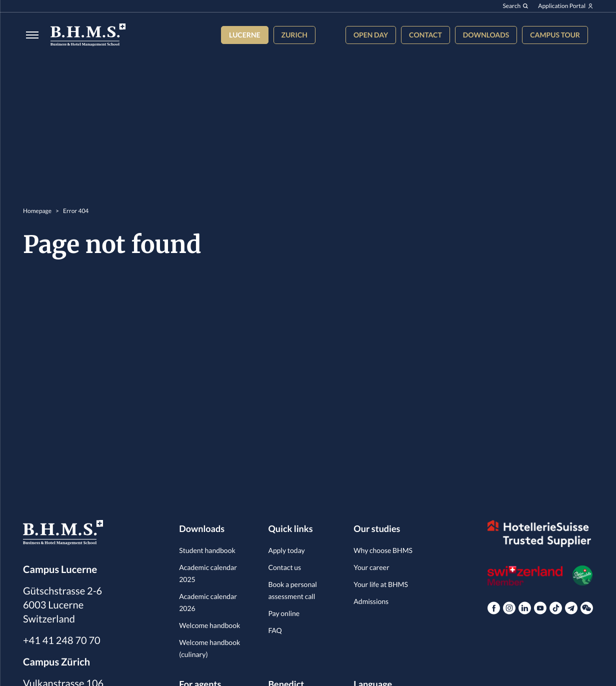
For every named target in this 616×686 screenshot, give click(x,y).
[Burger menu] (29, 35)
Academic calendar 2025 (208, 573)
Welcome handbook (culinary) (209, 648)
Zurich (294, 35)
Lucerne (245, 35)
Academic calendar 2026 (208, 602)
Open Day (371, 35)
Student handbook (207, 550)
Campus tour (555, 35)
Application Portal (565, 6)
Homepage (37, 211)
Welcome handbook (209, 625)
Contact (425, 35)
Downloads (486, 35)
